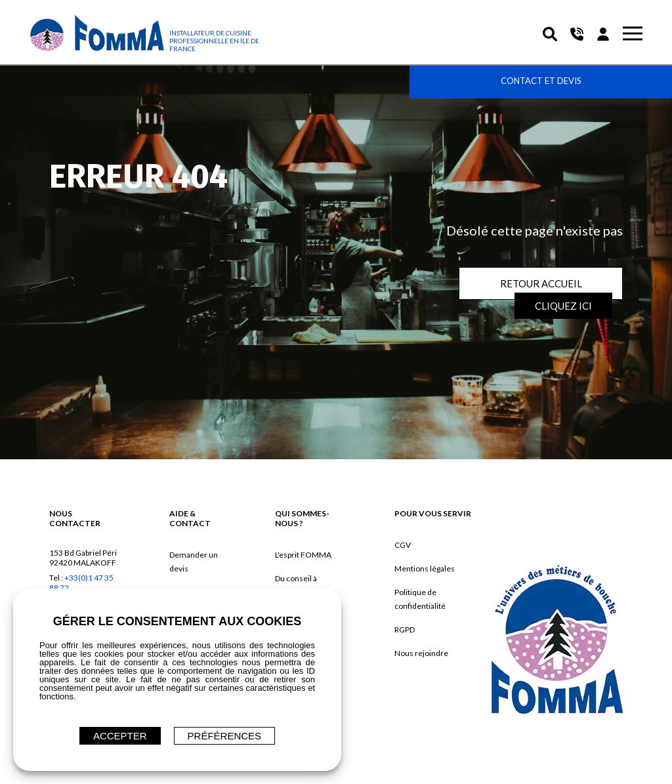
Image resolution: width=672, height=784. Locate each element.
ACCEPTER (120, 736)
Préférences (225, 736)
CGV (403, 545)
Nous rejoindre (421, 653)
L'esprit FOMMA (303, 555)
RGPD (405, 629)
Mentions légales (425, 568)
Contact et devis (541, 81)
